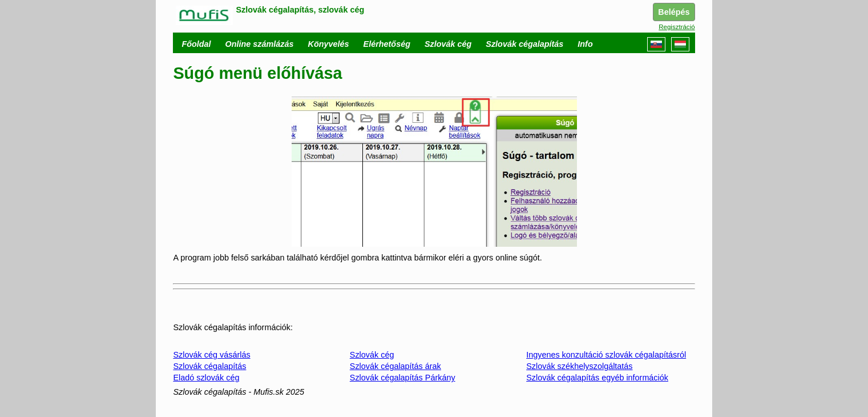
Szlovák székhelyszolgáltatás (579, 366)
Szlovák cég (372, 355)
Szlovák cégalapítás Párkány (403, 378)
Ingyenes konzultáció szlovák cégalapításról (606, 355)
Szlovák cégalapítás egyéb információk (597, 378)
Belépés (674, 12)
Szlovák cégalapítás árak (395, 366)
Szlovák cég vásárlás (211, 355)
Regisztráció (677, 27)
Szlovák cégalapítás (209, 366)
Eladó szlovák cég (206, 378)
